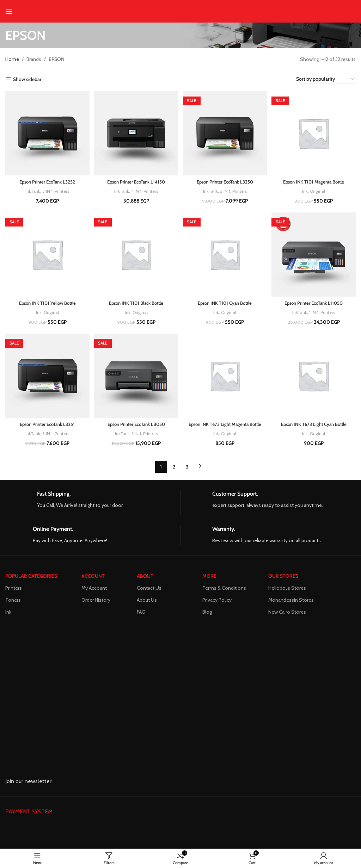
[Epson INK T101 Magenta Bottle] (315, 132)
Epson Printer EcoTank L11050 (315, 302)
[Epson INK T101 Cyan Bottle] (225, 254)
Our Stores (283, 577)
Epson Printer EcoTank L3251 (46, 423)
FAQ (141, 613)
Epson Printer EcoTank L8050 (136, 423)
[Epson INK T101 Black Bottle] (136, 254)
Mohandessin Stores (291, 601)
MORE (209, 577)
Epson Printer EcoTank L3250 (225, 180)
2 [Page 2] (174, 473)
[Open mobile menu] (9, 11)
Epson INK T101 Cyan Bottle (225, 302)
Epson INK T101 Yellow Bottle (47, 302)
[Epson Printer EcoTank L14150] (136, 132)
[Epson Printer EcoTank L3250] (225, 132)
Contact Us (149, 589)
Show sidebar (27, 79)
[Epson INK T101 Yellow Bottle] (47, 254)
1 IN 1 (314, 311)
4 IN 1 (136, 189)
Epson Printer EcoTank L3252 (46, 180)
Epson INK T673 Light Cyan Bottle (315, 423)
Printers (62, 189)
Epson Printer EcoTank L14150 (136, 180)
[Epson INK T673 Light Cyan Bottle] (315, 376)
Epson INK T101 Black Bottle (136, 302)
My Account (94, 589)
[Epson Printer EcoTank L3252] (47, 132)
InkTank (31, 189)
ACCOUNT (93, 577)
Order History (96, 601)
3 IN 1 (46, 189)
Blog (207, 613)
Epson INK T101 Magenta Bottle (315, 180)
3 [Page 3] (187, 473)
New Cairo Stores (287, 613)
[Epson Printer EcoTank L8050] (136, 376)
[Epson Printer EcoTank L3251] (47, 376)
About (145, 577)
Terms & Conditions (224, 589)
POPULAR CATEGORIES (31, 577)
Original (319, 189)
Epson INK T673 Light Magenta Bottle (225, 427)
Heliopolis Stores (287, 589)
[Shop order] (326, 79)
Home (12, 59)
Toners (13, 601)
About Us (147, 601)
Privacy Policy (217, 601)
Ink (305, 189)
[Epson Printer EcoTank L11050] (315, 254)
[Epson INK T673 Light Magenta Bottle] (225, 376)
